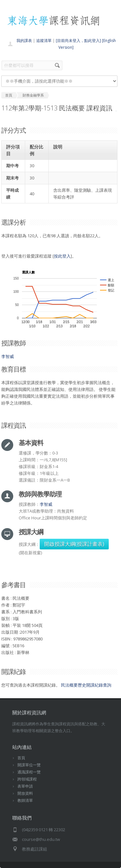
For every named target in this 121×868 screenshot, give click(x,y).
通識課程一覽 (29, 772)
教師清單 (25, 800)
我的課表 (24, 41)
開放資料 (25, 793)
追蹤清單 (44, 41)
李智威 (8, 356)
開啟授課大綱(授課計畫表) (74, 544)
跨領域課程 (27, 779)
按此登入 (62, 256)
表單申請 (25, 786)
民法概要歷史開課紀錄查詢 (86, 685)
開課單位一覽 (29, 765)
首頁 (21, 758)
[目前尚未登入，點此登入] (78, 41)
